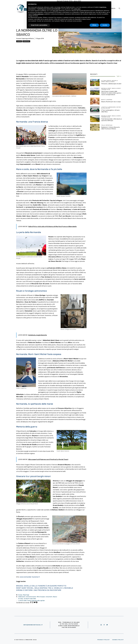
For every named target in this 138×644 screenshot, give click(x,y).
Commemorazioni (31, 597)
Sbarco (55, 597)
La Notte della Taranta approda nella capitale (31, 601)
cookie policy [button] (77, 9)
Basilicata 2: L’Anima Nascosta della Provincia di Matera (110, 128)
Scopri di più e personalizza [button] (39, 25)
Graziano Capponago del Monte (25, 39)
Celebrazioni (22, 597)
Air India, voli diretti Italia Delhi (27, 599)
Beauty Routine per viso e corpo (111, 102)
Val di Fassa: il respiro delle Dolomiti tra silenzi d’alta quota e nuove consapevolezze (111, 93)
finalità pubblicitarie (38, 14)
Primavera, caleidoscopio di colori (111, 84)
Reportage (26, 41)
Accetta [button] (105, 25)
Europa (19, 41)
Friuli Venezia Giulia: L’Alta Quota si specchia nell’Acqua (112, 120)
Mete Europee (41, 597)
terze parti (55, 11)
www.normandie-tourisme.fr (30, 577)
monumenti (49, 597)
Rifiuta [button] (94, 25)
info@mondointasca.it (33, 625)
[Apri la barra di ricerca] (119, 8)
